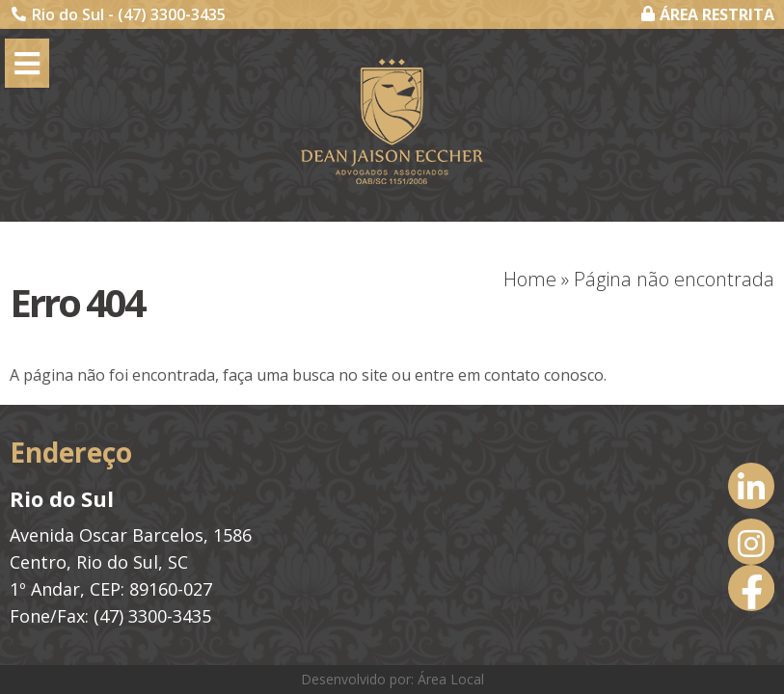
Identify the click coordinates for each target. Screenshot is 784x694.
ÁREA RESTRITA (708, 14)
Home (530, 279)
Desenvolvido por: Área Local (392, 679)
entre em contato (477, 375)
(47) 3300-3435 (172, 14)
